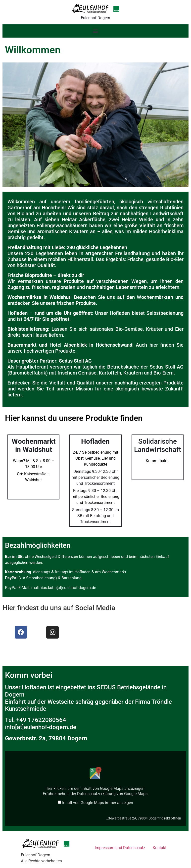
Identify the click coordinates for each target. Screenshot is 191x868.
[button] (96, 31)
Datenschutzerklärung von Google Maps (112, 794)
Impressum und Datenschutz (120, 848)
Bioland (25, 214)
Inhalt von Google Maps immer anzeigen (98, 803)
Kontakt (160, 848)
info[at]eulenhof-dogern (36, 727)
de (73, 727)
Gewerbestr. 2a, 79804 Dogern (46, 738)
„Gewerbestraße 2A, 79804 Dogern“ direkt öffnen (144, 818)
